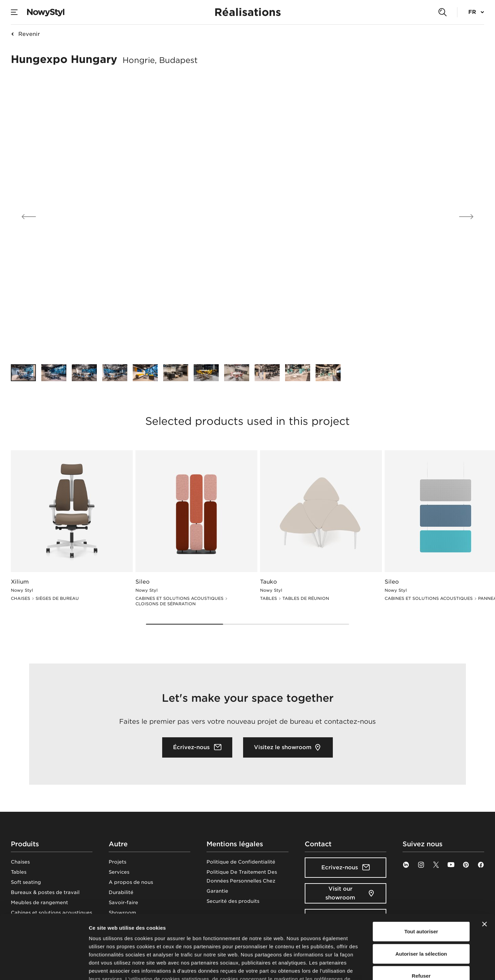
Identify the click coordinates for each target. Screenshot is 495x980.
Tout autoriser (421, 877)
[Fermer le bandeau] (485, 869)
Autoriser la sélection (421, 899)
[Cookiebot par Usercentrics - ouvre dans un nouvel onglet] (44, 967)
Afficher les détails (373, 967)
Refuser (421, 921)
